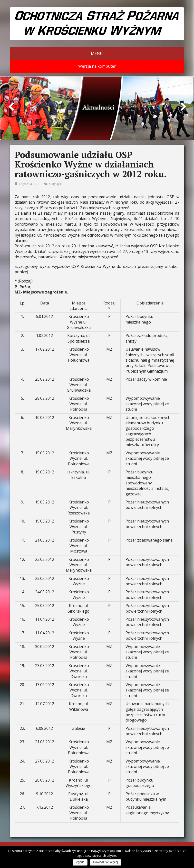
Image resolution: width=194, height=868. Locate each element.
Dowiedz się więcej (105, 862)
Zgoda (80, 862)
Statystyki (55, 184)
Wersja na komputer (97, 66)
